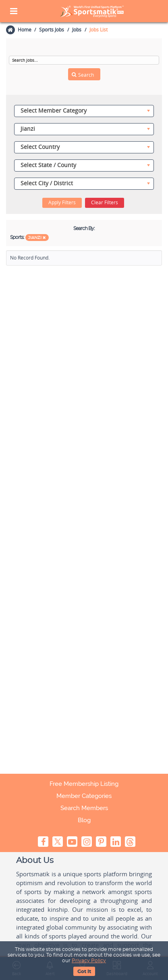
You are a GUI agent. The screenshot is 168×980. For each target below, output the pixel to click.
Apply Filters (62, 202)
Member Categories (84, 796)
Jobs (77, 30)
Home (24, 30)
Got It (84, 972)
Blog (84, 820)
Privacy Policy (89, 961)
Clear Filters (105, 202)
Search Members (84, 808)
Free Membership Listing (84, 784)
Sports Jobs (52, 30)
